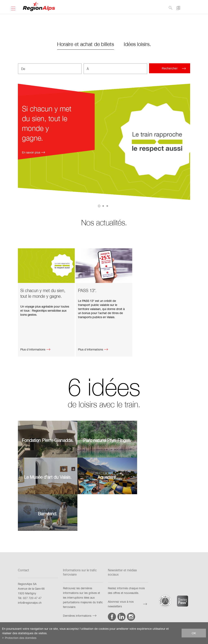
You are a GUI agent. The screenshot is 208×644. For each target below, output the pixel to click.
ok (194, 633)
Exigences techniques (57, 607)
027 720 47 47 (32, 558)
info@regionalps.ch (30, 563)
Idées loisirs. (137, 44)
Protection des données (136, 607)
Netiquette (162, 607)
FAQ (35, 607)
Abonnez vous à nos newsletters (128, 564)
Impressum (82, 607)
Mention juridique (106, 607)
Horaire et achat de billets (86, 44)
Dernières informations (80, 576)
